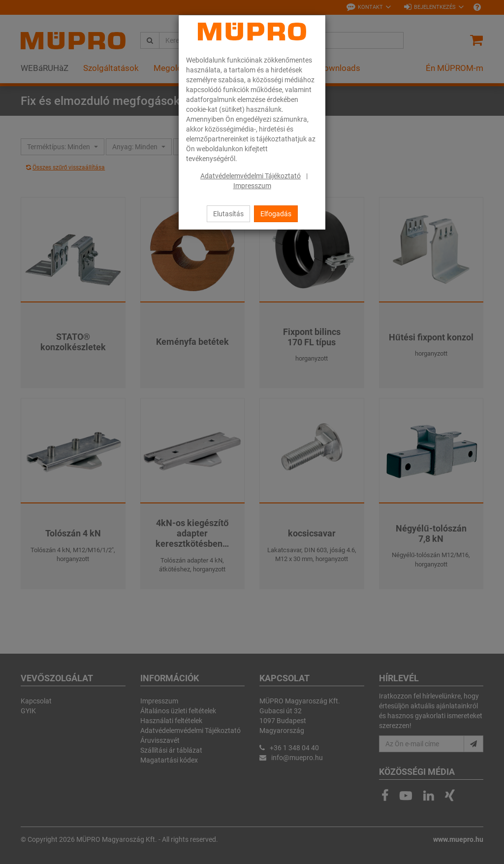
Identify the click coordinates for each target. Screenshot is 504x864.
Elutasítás (228, 214)
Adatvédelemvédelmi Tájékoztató (251, 176)
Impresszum (252, 186)
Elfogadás (276, 214)
